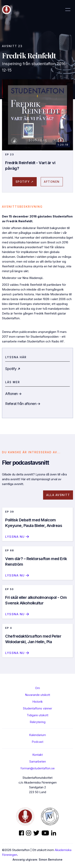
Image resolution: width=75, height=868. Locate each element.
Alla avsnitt (58, 495)
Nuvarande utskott (37, 695)
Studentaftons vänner (37, 708)
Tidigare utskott (37, 715)
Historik (37, 702)
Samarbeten (38, 761)
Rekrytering (38, 722)
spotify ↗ (25, 182)
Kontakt (37, 755)
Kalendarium (37, 735)
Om (37, 688)
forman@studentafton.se (38, 768)
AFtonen (52, 182)
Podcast (37, 742)
